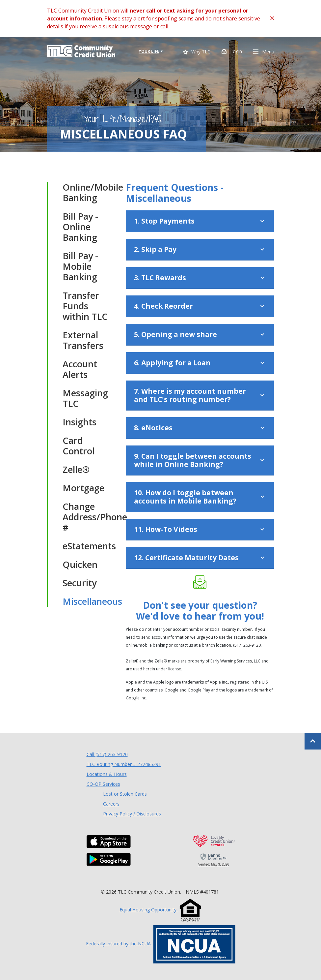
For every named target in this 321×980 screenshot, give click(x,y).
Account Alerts (80, 369)
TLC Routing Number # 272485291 (124, 764)
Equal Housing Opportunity (161, 910)
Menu (264, 52)
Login (232, 52)
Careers (111, 804)
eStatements (88, 546)
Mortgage (83, 488)
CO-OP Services (103, 784)
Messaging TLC (85, 398)
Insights (80, 422)
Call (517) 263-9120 (107, 754)
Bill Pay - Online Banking (80, 227)
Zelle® (76, 470)
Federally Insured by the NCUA (161, 944)
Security (80, 583)
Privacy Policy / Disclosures (132, 814)
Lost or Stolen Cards (125, 794)
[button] (200, 221)
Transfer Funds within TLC (85, 306)
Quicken (80, 565)
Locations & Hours (107, 774)
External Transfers (83, 340)
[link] (214, 859)
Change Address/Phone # (88, 517)
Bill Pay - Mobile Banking (80, 266)
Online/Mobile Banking (88, 193)
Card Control (79, 446)
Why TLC (197, 52)
